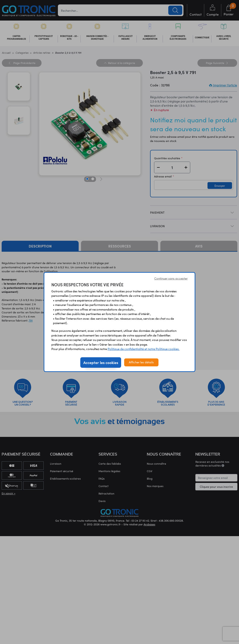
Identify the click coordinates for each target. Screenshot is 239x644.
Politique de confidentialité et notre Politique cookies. (144, 349)
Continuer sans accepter (171, 278)
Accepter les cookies (101, 362)
